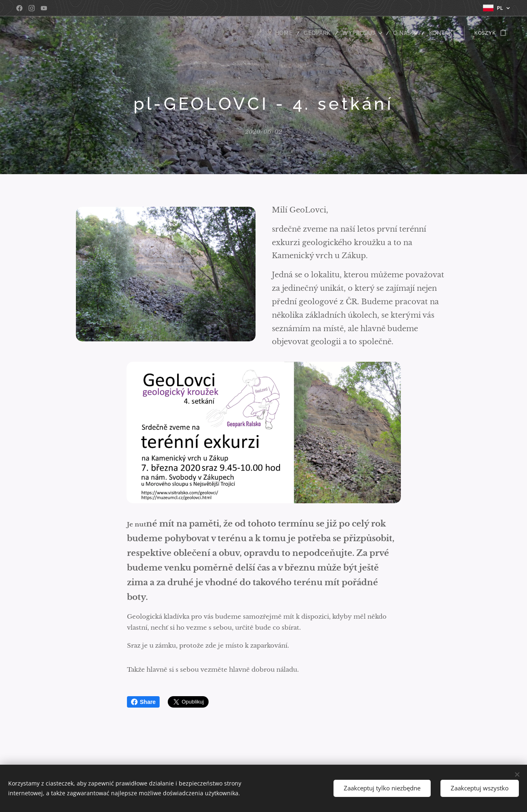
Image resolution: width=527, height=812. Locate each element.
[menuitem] (297, 33)
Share (143, 702)
